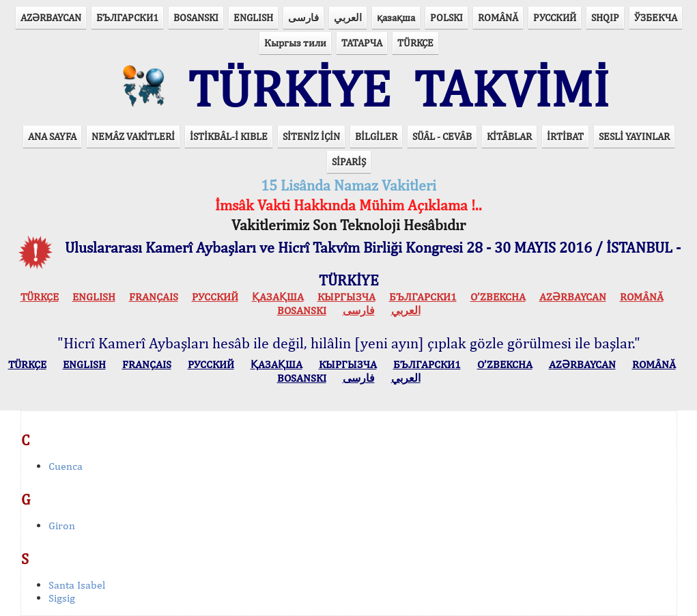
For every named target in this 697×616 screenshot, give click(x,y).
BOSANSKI (196, 17)
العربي (348, 17)
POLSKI (446, 17)
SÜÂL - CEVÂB (442, 136)
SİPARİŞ (349, 162)
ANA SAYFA (52, 136)
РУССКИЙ (555, 17)
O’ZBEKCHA (498, 297)
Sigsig (62, 598)
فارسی (303, 17)
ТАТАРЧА (362, 43)
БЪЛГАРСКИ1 (127, 17)
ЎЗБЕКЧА (656, 17)
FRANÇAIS (154, 297)
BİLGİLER (376, 136)
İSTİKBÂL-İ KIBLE (229, 136)
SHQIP (605, 17)
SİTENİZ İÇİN (311, 136)
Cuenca (66, 466)
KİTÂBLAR (509, 136)
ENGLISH (253, 17)
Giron (62, 526)
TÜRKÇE (415, 43)
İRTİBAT (565, 136)
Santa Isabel (77, 585)
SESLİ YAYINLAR (634, 136)
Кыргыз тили (295, 43)
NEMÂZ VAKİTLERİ (133, 136)
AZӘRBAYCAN (51, 17)
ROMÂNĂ (498, 17)
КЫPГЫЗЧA (346, 297)
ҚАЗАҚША (278, 297)
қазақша (396, 17)
